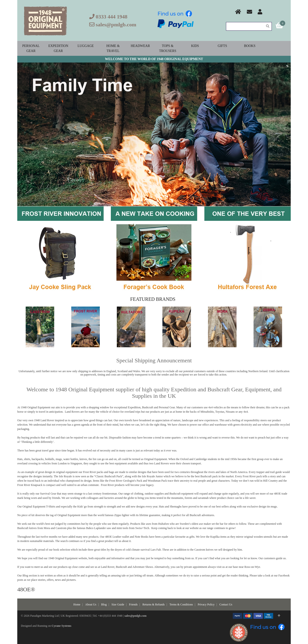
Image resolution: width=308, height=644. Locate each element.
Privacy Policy (206, 604)
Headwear (140, 46)
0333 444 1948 (112, 17)
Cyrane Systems (61, 626)
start (137, 202)
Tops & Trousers (168, 48)
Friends (133, 604)
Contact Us (226, 604)
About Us (91, 604)
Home (77, 604)
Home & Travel (113, 48)
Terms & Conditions (181, 604)
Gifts (222, 46)
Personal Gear (31, 48)
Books (250, 46)
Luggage (86, 46)
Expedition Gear (58, 48)
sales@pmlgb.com (116, 25)
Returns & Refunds (154, 604)
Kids (195, 46)
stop (171, 202)
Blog (104, 604)
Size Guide (118, 604)
